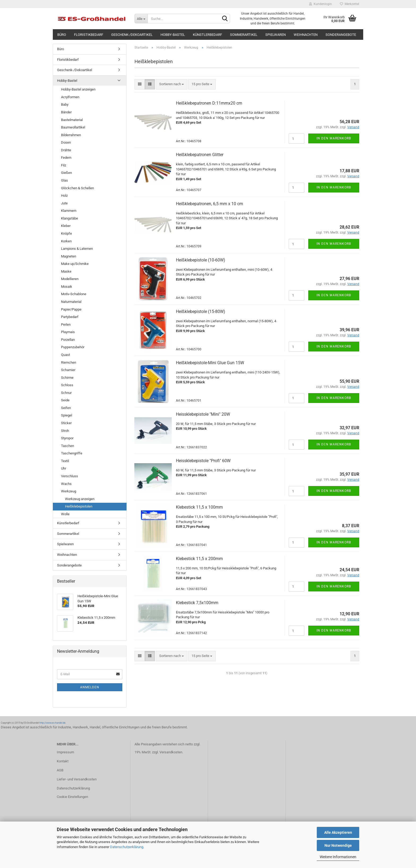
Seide (65, 400)
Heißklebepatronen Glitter (200, 155)
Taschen (68, 446)
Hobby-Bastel (173, 35)
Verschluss (70, 476)
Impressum (65, 752)
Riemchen (69, 362)
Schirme (67, 378)
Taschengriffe (72, 453)
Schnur (66, 393)
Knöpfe (66, 233)
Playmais (68, 332)
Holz (64, 195)
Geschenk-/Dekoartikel (132, 35)
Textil (65, 461)
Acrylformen (70, 97)
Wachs (66, 484)
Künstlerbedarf (207, 35)
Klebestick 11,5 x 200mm (199, 559)
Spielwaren (276, 35)
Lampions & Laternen (77, 249)
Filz (64, 165)
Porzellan (68, 340)
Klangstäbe (70, 218)
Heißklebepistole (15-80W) (201, 311)
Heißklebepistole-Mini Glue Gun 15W (210, 363)
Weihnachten (306, 35)
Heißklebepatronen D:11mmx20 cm (209, 103)
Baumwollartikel (73, 127)
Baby (65, 104)
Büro (62, 35)
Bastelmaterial (72, 120)
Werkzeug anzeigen (80, 499)
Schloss (67, 385)
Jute (64, 203)
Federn (66, 158)
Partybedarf (70, 317)
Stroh (65, 431)
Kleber (66, 226)
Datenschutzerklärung (127, 847)
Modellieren (70, 279)
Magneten (69, 256)
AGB (60, 770)
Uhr (64, 468)
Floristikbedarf (89, 35)
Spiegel (67, 415)
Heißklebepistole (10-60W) (201, 260)
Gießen (66, 173)
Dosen (66, 142)
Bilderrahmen (71, 135)
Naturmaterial (71, 302)
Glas (64, 180)
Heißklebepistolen (79, 506)
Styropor (67, 438)
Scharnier (68, 370)
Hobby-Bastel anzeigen (78, 89)
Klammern (69, 211)
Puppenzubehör (73, 347)
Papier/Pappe (71, 309)
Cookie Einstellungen (72, 797)
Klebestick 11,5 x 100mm (199, 507)
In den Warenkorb (334, 138)
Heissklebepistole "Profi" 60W (203, 461)
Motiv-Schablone (74, 294)
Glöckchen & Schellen (77, 188)
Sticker (66, 423)
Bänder (66, 112)
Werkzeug (69, 491)
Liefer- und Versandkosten (77, 779)
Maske (66, 271)
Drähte (66, 150)
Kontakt (63, 761)
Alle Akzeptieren (338, 832)
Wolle (65, 514)
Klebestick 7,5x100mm (197, 603)
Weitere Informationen (338, 857)
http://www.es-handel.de (53, 723)
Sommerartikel (244, 35)
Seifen (66, 408)
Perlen (66, 325)
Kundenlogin (320, 4)
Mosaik (67, 287)
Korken (66, 241)
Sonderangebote (341, 35)
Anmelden (90, 687)
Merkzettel (350, 4)
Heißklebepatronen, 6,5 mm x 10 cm (209, 204)
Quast (66, 355)
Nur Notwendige (338, 845)
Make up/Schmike (75, 264)
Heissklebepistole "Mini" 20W (203, 414)
